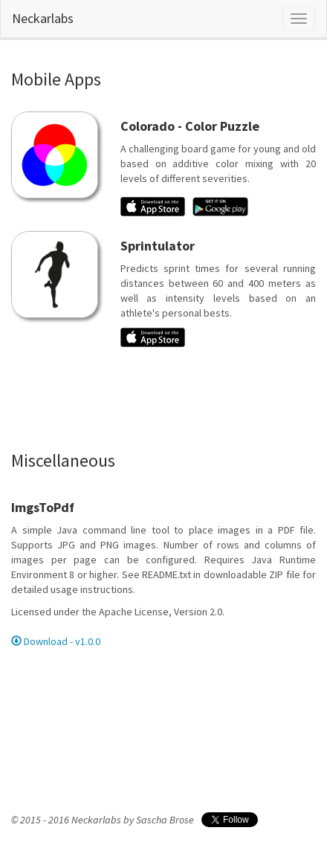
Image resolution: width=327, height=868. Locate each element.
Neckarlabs (43, 18)
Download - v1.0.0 (56, 641)
